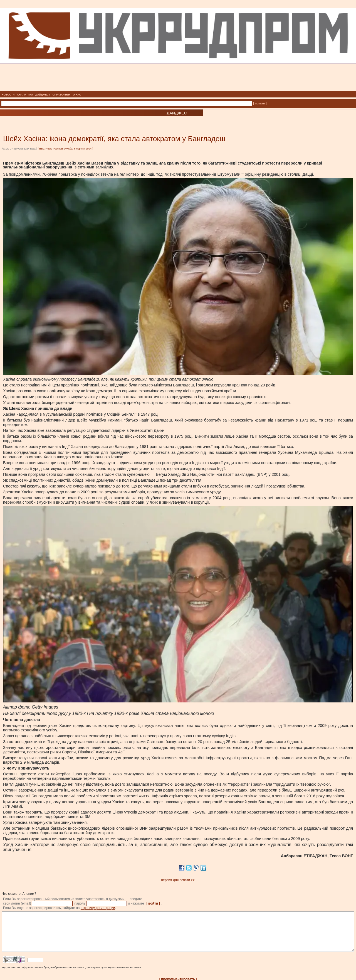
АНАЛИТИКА (25, 95)
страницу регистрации (98, 908)
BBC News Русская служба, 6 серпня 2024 (65, 149)
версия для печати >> (178, 880)
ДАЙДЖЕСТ (43, 95)
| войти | (153, 903)
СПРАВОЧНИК (61, 95)
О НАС (77, 95)
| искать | (260, 103)
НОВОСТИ (8, 95)
